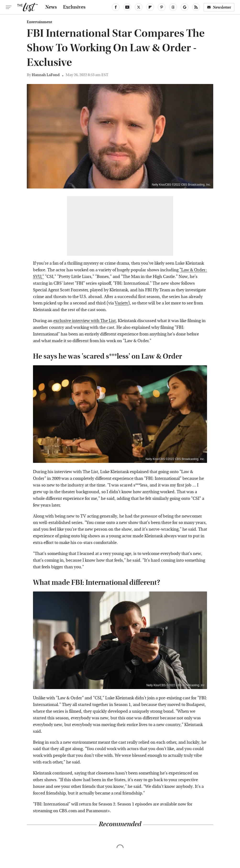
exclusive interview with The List (85, 321)
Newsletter (219, 7)
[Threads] (173, 7)
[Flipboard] (150, 7)
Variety (121, 303)
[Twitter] (139, 7)
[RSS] (196, 7)
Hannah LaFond (46, 75)
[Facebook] (116, 7)
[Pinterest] (162, 7)
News (51, 7)
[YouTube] (127, 7)
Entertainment (39, 22)
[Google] (185, 7)
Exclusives (74, 7)
